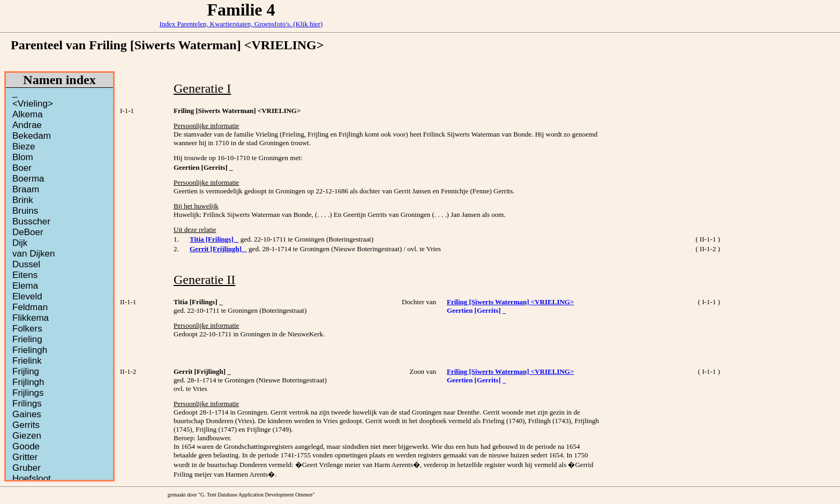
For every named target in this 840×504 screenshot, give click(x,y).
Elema (25, 286)
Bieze (24, 146)
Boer (22, 168)
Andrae (27, 125)
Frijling (26, 371)
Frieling (27, 339)
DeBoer (28, 232)
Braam (26, 189)
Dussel (26, 264)
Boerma (28, 179)
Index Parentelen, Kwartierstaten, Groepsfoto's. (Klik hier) (241, 24)
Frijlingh (28, 382)
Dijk (20, 243)
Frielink (27, 361)
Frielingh (30, 350)
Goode (26, 446)
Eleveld (27, 296)
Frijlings (28, 393)
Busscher (31, 221)
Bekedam (32, 136)
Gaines (27, 414)
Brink (23, 200)
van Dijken (33, 254)
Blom (23, 157)
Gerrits (26, 425)
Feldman (30, 307)
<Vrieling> (33, 104)
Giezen (27, 436)
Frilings (27, 404)
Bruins (25, 211)
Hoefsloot (32, 479)
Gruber (27, 468)
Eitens (25, 275)
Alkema (28, 114)
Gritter (25, 457)
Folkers (27, 329)
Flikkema (31, 318)
